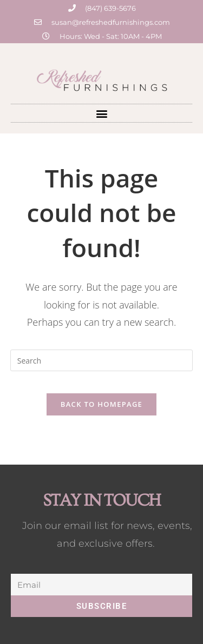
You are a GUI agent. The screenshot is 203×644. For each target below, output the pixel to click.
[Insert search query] (102, 360)
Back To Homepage (101, 404)
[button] (101, 113)
